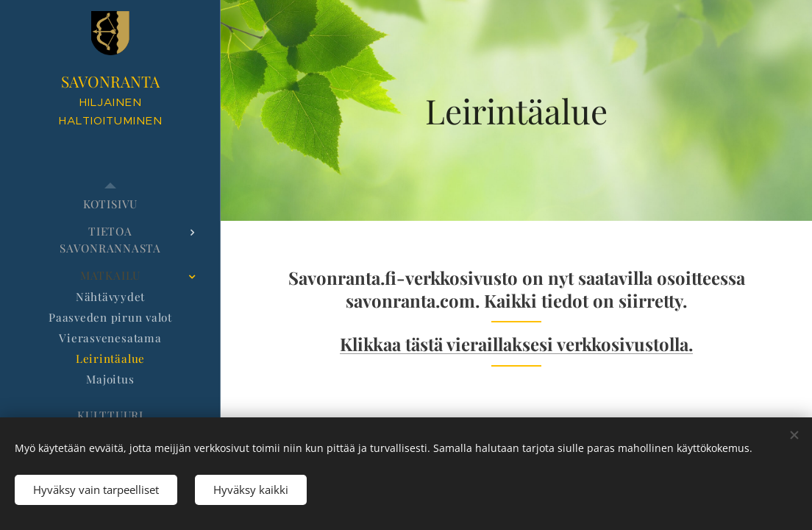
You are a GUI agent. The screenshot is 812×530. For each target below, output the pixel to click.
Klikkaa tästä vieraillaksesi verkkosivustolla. (516, 344)
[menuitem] (110, 204)
